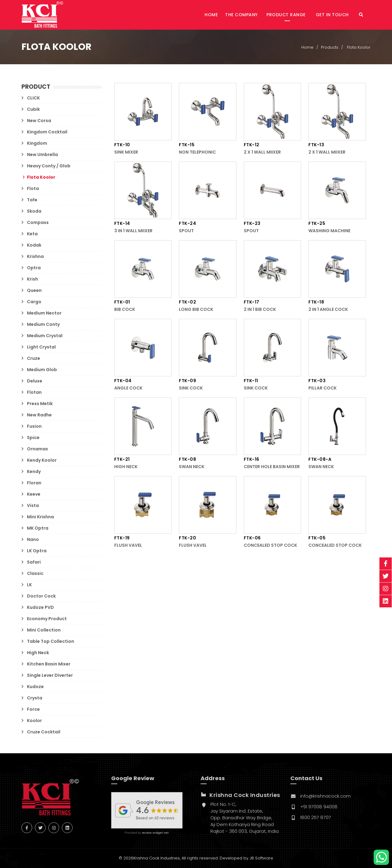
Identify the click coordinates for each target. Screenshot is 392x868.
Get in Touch (333, 15)
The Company (241, 15)
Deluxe (35, 381)
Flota (33, 188)
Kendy (34, 471)
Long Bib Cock (196, 310)
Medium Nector (44, 313)
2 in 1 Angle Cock (328, 310)
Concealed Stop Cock (270, 546)
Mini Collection (44, 630)
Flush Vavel (128, 546)
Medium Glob (42, 370)
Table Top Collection (51, 641)
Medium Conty (43, 324)
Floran (34, 483)
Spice (33, 438)
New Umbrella (42, 155)
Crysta (35, 698)
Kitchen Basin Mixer (49, 664)
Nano (33, 539)
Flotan (34, 392)
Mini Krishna (40, 517)
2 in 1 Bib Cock (260, 310)
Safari (34, 562)
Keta (32, 234)
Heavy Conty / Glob (49, 166)
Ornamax (38, 449)
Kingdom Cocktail (47, 132)
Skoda (34, 211)
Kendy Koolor (42, 460)
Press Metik (40, 404)
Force (33, 709)
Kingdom (37, 143)
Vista (33, 505)
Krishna (35, 256)
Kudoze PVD (40, 607)
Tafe (32, 200)
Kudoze (35, 687)
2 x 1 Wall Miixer (262, 152)
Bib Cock (125, 310)
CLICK (33, 98)
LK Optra (37, 551)
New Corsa (39, 121)
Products (330, 48)
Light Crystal (41, 347)
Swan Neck (192, 467)
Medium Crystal (45, 336)
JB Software (261, 858)
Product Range (287, 15)
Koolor (34, 721)
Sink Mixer (126, 152)
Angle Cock (128, 388)
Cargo (34, 302)
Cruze (34, 358)
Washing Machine (329, 231)
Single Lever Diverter (50, 675)
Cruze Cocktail (44, 732)
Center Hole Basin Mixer (272, 467)
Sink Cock (191, 388)
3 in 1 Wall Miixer (133, 231)
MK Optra (38, 528)
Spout (186, 231)
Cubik (33, 109)
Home (211, 15)
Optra (34, 268)
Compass (38, 222)
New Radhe (39, 415)
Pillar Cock (322, 388)
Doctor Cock (41, 596)
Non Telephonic (197, 152)
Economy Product (47, 619)
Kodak (34, 245)
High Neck (38, 653)
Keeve (34, 494)
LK (29, 585)
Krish (32, 279)
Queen (34, 290)
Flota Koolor (41, 177)
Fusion (34, 426)
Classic (35, 573)
